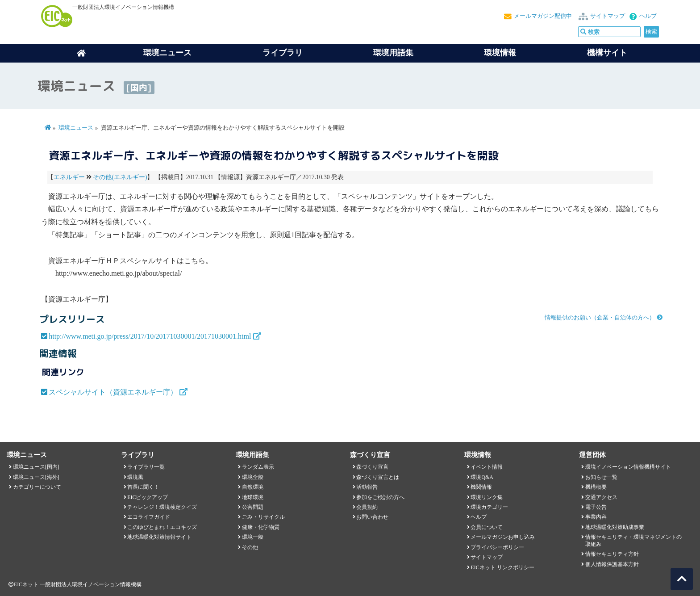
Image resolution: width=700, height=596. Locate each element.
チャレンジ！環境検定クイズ (162, 507)
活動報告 (367, 487)
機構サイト (607, 53)
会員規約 (367, 507)
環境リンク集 (487, 497)
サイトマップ (608, 16)
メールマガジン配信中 (543, 16)
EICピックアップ (148, 497)
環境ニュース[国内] (36, 467)
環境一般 (253, 537)
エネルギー (69, 177)
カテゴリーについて (37, 487)
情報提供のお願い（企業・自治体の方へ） (600, 318)
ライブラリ (283, 53)
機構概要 (596, 487)
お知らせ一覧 (601, 477)
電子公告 (596, 507)
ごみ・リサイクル (263, 517)
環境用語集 (393, 53)
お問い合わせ (372, 517)
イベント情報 (487, 467)
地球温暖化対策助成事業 (615, 527)
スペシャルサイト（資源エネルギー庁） (113, 392)
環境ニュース (76, 128)
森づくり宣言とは (378, 477)
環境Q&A (482, 477)
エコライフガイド (149, 517)
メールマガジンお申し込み (503, 537)
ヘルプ (648, 16)
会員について (487, 527)
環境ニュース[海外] (36, 477)
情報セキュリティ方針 (612, 554)
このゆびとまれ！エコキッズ (162, 527)
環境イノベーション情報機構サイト (628, 467)
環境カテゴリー (489, 507)
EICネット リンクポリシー (502, 567)
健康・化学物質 (261, 527)
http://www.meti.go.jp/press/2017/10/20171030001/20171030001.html (150, 336)
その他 (250, 547)
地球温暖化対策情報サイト (159, 537)
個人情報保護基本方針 (612, 564)
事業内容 (596, 517)
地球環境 (253, 497)
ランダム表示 (258, 467)
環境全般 (253, 477)
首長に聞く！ (143, 487)
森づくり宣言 (372, 467)
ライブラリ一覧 (146, 467)
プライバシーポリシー (497, 547)
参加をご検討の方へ (380, 497)
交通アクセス (601, 497)
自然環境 (253, 487)
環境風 (135, 477)
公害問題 (253, 507)
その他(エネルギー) (120, 177)
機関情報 (481, 487)
